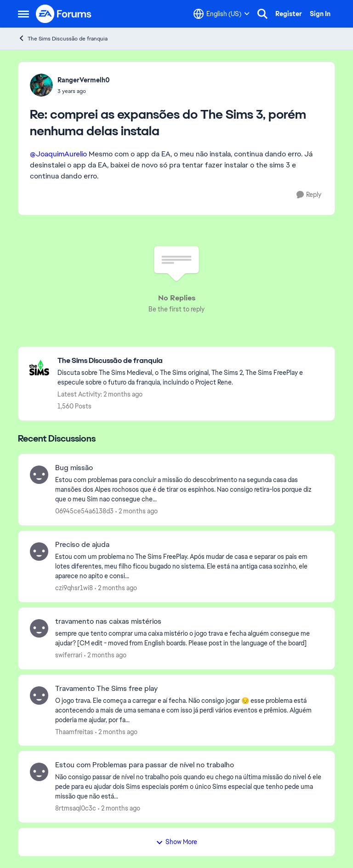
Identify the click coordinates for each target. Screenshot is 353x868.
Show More (176, 842)
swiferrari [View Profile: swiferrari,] (69, 655)
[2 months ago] (137, 511)
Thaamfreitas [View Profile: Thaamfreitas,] (74, 731)
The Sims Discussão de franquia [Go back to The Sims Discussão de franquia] (63, 38)
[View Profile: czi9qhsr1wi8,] (39, 552)
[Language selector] (222, 14)
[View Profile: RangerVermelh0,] (41, 85)
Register (289, 14)
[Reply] (309, 195)
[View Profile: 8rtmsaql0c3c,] (39, 772)
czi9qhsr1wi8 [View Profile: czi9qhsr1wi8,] (74, 588)
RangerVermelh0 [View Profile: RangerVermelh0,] (84, 80)
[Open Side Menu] (23, 14)
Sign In (320, 14)
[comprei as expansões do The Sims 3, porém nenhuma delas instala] (84, 91)
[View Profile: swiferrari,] (39, 628)
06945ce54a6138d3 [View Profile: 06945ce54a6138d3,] (84, 511)
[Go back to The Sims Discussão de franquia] (191, 361)
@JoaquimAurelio (58, 154)
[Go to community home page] (64, 14)
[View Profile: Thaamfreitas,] (39, 696)
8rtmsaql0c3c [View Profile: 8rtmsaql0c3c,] (76, 808)
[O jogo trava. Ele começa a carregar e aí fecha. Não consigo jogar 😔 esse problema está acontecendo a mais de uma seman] (189, 710)
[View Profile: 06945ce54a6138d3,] (39, 475)
